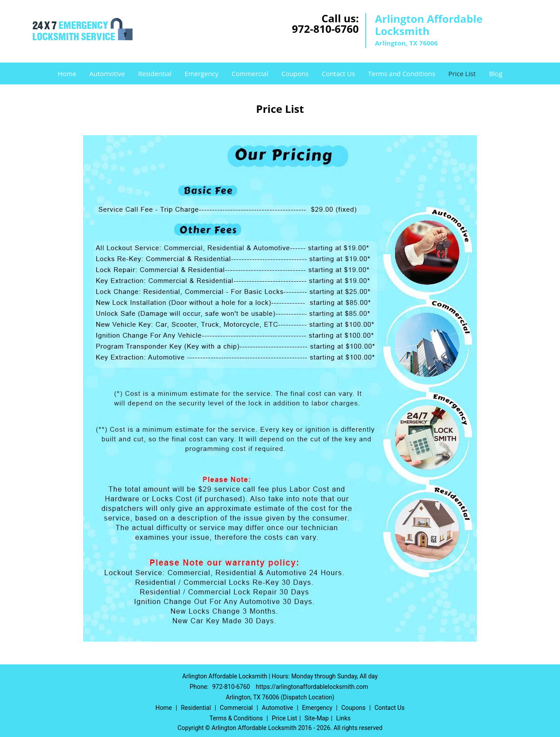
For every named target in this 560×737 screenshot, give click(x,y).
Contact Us (338, 73)
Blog (495, 73)
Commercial (250, 73)
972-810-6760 (325, 29)
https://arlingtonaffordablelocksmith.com (312, 687)
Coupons (295, 73)
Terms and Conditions (402, 73)
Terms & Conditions (236, 718)
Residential (155, 73)
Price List (462, 73)
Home (67, 73)
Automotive (107, 73)
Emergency (201, 73)
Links (343, 718)
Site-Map (317, 718)
